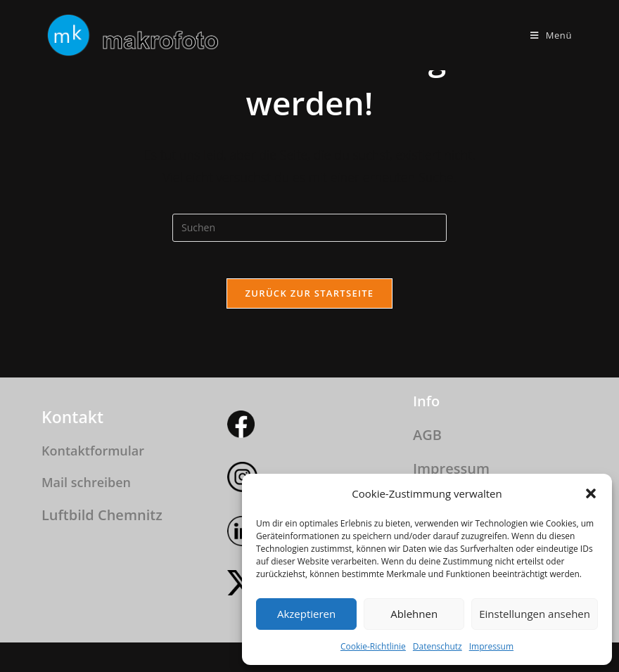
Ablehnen (414, 614)
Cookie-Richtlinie (373, 646)
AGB (427, 435)
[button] (591, 493)
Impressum (491, 646)
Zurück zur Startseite (310, 299)
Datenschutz (438, 646)
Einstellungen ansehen (535, 614)
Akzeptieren (306, 614)
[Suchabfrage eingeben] (309, 228)
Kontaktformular (93, 451)
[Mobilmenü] (551, 35)
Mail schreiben (86, 482)
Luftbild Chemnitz (102, 515)
